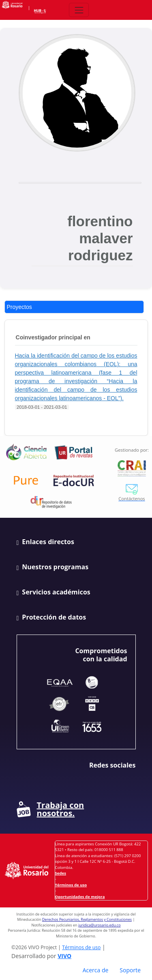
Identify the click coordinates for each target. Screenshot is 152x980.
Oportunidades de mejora (80, 897)
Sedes (61, 873)
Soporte (130, 970)
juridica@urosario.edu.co (100, 925)
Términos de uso (71, 885)
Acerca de (96, 970)
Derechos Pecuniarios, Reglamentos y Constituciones (87, 919)
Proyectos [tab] (19, 307)
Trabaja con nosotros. (50, 809)
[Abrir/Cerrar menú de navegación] (79, 10)
